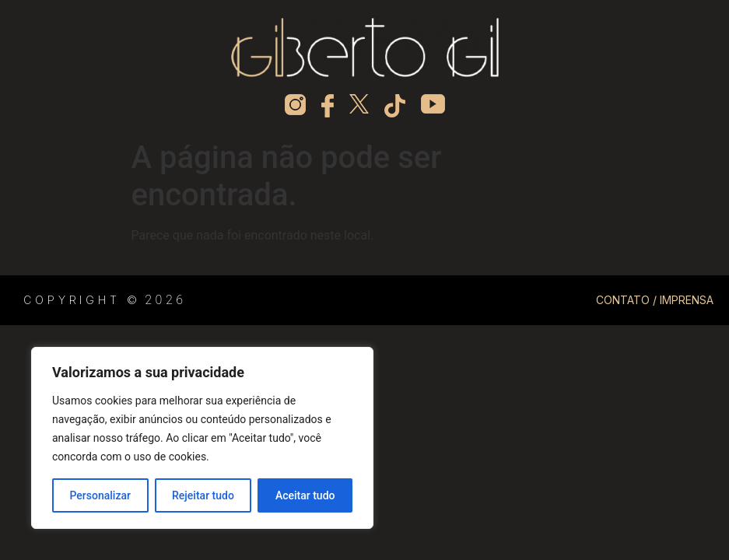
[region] (202, 438)
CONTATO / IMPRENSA (655, 300)
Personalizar (100, 495)
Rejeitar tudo (203, 495)
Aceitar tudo (305, 495)
